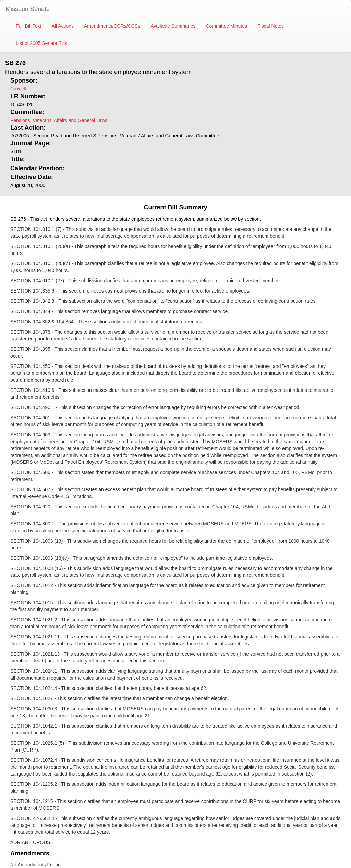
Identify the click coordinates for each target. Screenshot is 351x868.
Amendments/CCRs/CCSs (112, 26)
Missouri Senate (28, 9)
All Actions (63, 26)
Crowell (18, 89)
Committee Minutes (226, 26)
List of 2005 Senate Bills (41, 43)
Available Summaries (173, 26)
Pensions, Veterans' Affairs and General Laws (59, 120)
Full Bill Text (28, 26)
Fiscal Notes (271, 26)
